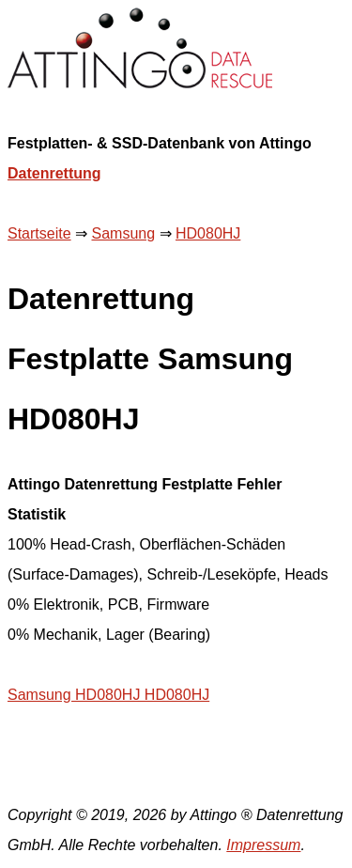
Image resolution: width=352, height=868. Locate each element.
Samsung (123, 233)
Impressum (263, 845)
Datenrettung (54, 173)
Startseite (39, 233)
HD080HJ (208, 233)
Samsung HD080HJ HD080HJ (108, 695)
